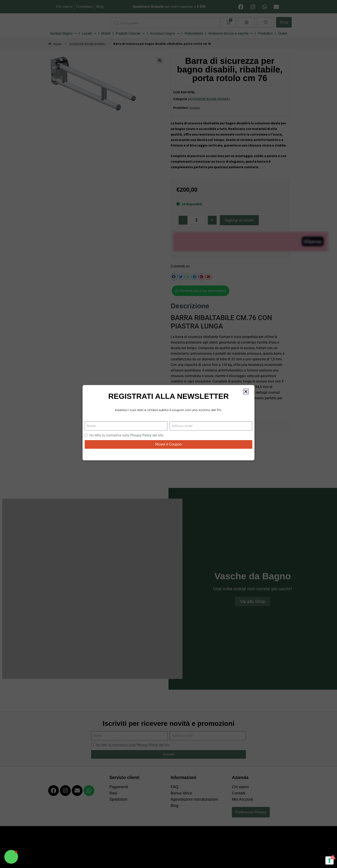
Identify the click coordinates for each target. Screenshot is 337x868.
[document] (168, 434)
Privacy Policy (141, 435)
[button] (11, 857)
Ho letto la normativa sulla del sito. (127, 435)
